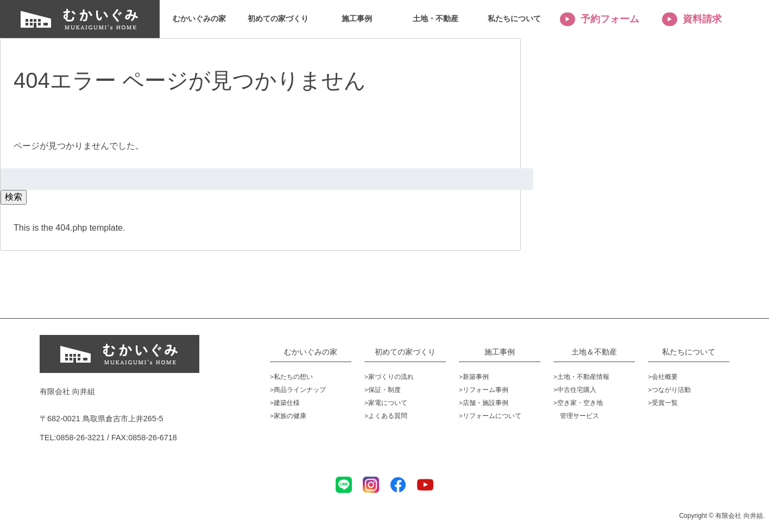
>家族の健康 (288, 416)
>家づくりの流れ (389, 377)
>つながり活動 (669, 390)
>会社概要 (663, 377)
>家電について (386, 403)
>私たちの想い (291, 377)
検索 (14, 197)
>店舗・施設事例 (484, 403)
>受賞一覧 (663, 403)
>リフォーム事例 (484, 390)
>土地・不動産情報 (581, 377)
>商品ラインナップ (298, 390)
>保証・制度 (383, 390)
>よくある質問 (386, 416)
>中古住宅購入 (575, 390)
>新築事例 (474, 377)
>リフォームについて (490, 416)
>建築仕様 (285, 403)
